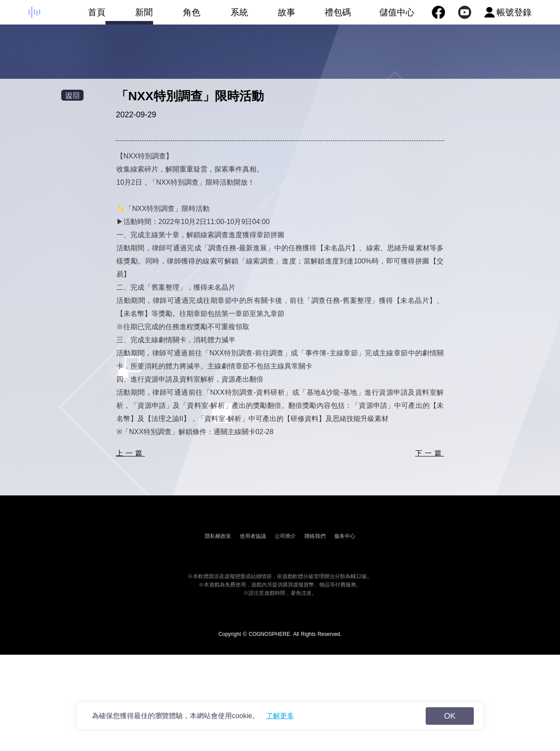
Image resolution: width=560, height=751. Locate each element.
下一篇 (430, 453)
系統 (224, 16)
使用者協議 (253, 536)
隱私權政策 (218, 536)
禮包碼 (323, 16)
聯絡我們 (315, 536)
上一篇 (130, 453)
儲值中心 (397, 12)
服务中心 (345, 536)
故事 (272, 16)
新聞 (129, 16)
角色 (177, 16)
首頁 (82, 16)
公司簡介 (285, 536)
